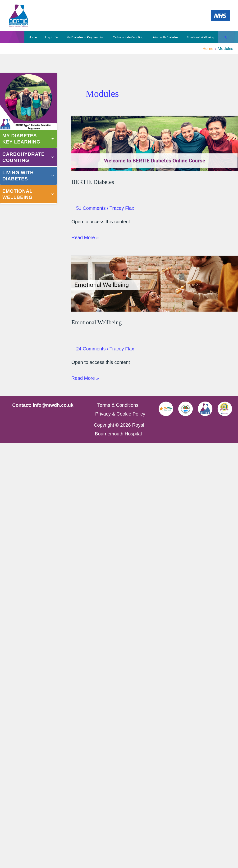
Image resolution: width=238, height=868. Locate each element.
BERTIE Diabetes (93, 182)
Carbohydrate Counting (133, 37)
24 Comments (91, 349)
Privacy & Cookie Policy (120, 414)
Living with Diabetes (168, 37)
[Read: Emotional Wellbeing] (155, 283)
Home (45, 37)
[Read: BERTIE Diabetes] (155, 143)
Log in (59, 37)
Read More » (85, 238)
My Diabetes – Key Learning (93, 37)
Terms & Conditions (118, 405)
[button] (225, 37)
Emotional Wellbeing (202, 37)
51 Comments (91, 208)
